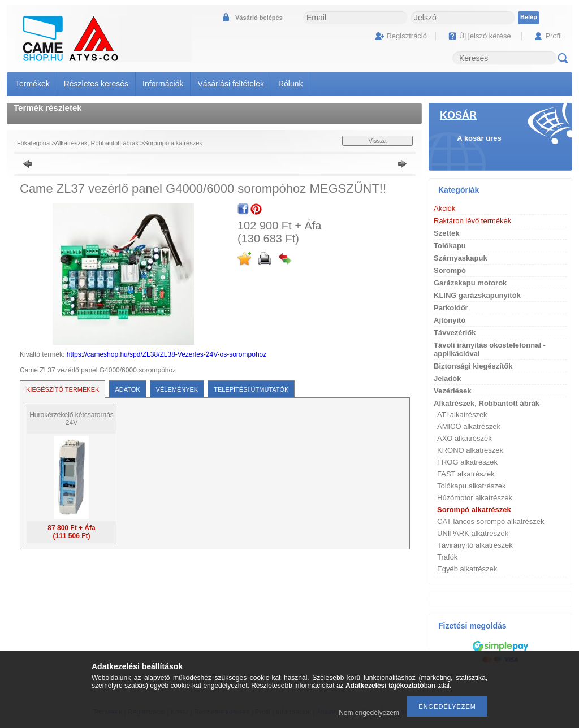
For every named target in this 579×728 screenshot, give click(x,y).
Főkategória (33, 143)
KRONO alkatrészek (470, 450)
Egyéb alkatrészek (467, 569)
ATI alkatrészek (462, 415)
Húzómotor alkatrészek (475, 498)
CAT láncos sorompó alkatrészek (491, 521)
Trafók (447, 557)
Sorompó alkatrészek (173, 143)
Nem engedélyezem (369, 713)
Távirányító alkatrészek (475, 545)
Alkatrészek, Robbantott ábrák (97, 143)
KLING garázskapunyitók (477, 295)
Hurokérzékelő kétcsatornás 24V (72, 419)
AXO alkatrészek (465, 438)
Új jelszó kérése (485, 36)
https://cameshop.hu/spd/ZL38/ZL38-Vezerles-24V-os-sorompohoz (167, 354)
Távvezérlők (455, 333)
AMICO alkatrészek (469, 426)
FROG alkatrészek (467, 462)
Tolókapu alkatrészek (471, 486)
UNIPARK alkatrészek (473, 533)
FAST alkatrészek (466, 474)
